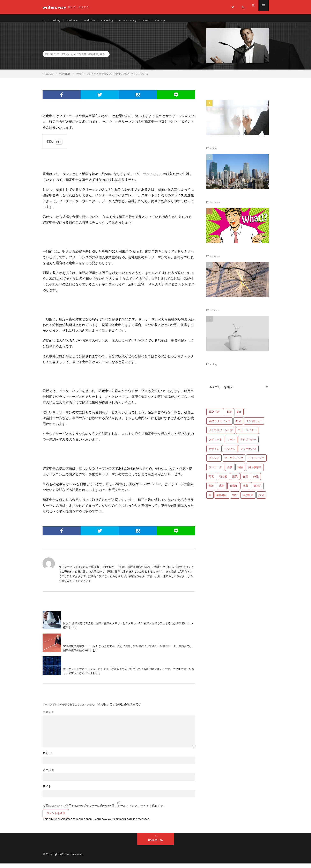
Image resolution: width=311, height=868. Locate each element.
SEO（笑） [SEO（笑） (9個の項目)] (215, 416)
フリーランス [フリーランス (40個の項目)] (248, 453)
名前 (47, 758)
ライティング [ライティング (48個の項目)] (256, 462)
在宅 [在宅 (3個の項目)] (245, 481)
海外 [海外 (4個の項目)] (235, 499)
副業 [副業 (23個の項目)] (235, 481)
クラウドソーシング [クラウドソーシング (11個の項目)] (221, 435)
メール (49, 774)
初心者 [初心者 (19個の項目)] (223, 481)
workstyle (94, 20)
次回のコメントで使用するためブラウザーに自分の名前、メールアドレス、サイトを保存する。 (104, 810)
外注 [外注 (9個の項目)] (256, 481)
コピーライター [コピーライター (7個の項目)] (247, 435)
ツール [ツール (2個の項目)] (231, 444)
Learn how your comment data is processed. (122, 823)
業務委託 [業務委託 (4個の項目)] (222, 499)
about (155, 20)
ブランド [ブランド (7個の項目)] (214, 462)
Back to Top (155, 844)
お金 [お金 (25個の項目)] (238, 425)
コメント (48, 716)
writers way (75, 859)
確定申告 (93, 59)
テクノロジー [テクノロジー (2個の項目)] (248, 444)
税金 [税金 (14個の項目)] (261, 499)
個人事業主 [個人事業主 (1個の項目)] (255, 472)
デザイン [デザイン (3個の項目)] (214, 453)
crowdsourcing (135, 20)
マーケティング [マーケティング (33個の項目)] (234, 462)
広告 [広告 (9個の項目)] (222, 490)
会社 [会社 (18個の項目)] (230, 472)
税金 (103, 59)
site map (171, 20)
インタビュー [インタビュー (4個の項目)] (254, 425)
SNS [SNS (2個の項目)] (229, 416)
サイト (47, 791)
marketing (113, 20)
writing (58, 20)
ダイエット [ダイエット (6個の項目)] (215, 444)
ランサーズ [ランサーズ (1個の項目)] (215, 472)
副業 (84, 59)
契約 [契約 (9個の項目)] (211, 490)
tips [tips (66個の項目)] (239, 416)
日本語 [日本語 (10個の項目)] (257, 490)
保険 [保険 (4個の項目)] (240, 472)
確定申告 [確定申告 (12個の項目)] (248, 499)
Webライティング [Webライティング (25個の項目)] (220, 425)
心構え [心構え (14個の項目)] (234, 490)
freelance (75, 20)
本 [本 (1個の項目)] (210, 499)
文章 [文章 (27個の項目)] (245, 490)
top (45, 20)
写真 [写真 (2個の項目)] (211, 481)
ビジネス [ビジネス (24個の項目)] (230, 453)
